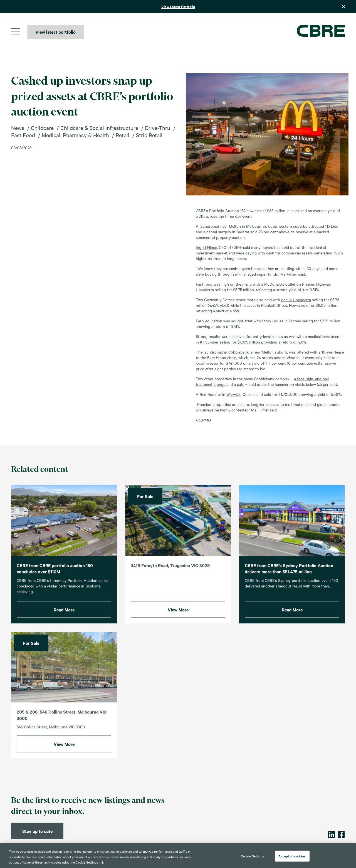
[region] (178, 856)
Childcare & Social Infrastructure (99, 128)
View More (178, 615)
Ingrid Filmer (206, 247)
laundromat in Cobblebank (226, 352)
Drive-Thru (158, 128)
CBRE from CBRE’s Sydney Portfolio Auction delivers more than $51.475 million (289, 574)
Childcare (42, 128)
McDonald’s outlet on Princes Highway (297, 284)
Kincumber (209, 342)
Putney (295, 321)
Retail (123, 135)
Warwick (233, 394)
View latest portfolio (55, 32)
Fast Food (23, 135)
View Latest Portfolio (178, 7)
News (18, 128)
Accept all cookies (292, 856)
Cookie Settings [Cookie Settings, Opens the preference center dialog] (253, 856)
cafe (241, 384)
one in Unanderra (296, 300)
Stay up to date (37, 831)
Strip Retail (149, 135)
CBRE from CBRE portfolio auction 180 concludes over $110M (55, 574)
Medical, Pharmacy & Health (75, 135)
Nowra (294, 305)
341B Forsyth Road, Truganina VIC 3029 (170, 571)
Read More (64, 615)
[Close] (347, 855)
